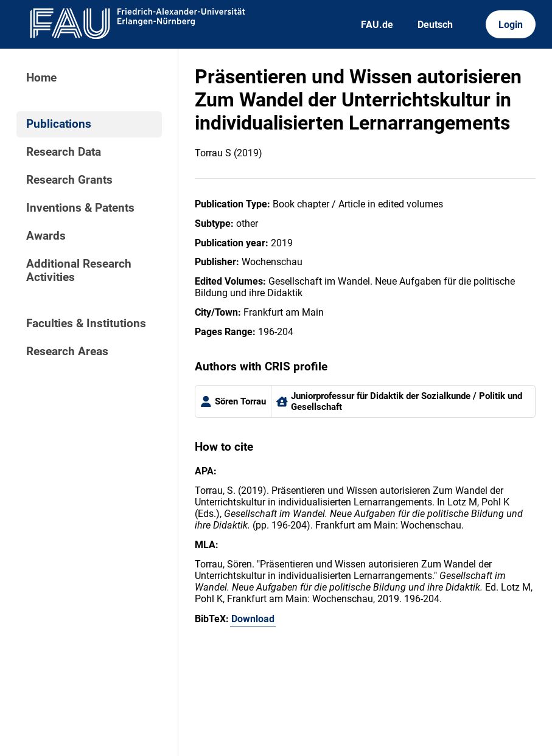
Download (253, 619)
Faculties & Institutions (86, 324)
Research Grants (69, 180)
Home (41, 78)
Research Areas (67, 352)
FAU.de (377, 25)
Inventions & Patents (80, 208)
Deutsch (435, 25)
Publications (59, 124)
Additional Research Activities (79, 271)
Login (511, 25)
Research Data (64, 152)
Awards (46, 236)
